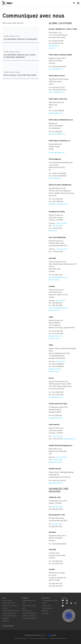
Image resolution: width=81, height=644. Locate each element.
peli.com (52, 48)
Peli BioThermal (8, 626)
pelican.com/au (54, 280)
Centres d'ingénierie (9, 613)
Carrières (6, 608)
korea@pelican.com (56, 397)
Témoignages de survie (50, 601)
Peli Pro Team (47, 606)
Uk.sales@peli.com (55, 178)
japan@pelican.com (56, 336)
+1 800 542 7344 (61, 249)
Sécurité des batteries (30, 618)
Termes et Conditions (21, 638)
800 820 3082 (60, 362)
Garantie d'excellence (30, 613)
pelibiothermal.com (56, 462)
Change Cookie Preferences (58, 638)
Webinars (45, 611)
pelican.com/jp (54, 339)
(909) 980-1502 (57, 507)
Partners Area (27, 611)
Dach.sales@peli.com (56, 69)
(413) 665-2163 (57, 524)
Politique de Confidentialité (39, 638)
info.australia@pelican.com (58, 277)
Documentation (47, 608)
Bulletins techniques (29, 616)
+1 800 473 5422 (61, 223)
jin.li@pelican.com (55, 369)
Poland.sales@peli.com (57, 153)
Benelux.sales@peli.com (57, 134)
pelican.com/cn (54, 371)
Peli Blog (45, 613)
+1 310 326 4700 (57, 226)
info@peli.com (54, 46)
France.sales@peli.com (57, 92)
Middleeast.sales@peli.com (58, 204)
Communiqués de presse (11, 611)
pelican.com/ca (54, 310)
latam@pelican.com (69, 439)
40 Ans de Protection (10, 616)
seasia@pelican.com (56, 418)
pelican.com (53, 231)
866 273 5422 (60, 301)
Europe (52, 635)
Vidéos (44, 603)
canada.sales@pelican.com (58, 308)
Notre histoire (7, 601)
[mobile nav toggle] (78, 3)
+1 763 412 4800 (57, 460)
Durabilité (6, 618)
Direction (6, 621)
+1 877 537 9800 (61, 457)
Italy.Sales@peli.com (56, 113)
